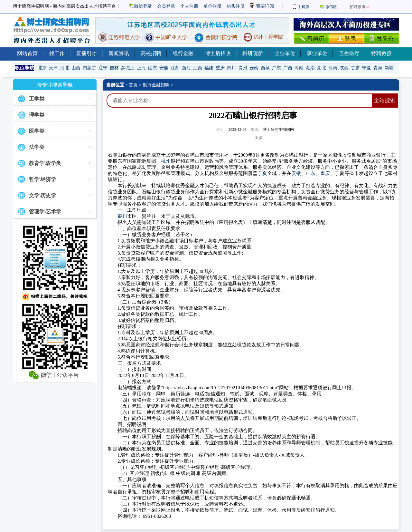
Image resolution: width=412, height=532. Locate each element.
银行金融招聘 (156, 85)
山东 (153, 68)
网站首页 (27, 53)
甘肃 (355, 68)
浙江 (186, 68)
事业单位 (317, 53)
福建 (209, 68)
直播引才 (87, 53)
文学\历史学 (42, 195)
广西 (288, 68)
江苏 (175, 68)
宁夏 (367, 68)
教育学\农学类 (45, 163)
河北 (65, 68)
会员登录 (166, 6)
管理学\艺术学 (45, 212)
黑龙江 (128, 68)
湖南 (310, 68)
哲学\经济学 (42, 179)
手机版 (304, 7)
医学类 (37, 131)
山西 (76, 68)
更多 (259, 138)
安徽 (164, 68)
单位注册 (212, 6)
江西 (198, 68)
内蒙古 (89, 68)
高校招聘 (151, 53)
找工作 (57, 53)
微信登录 (140, 6)
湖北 (322, 68)
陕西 (344, 68)
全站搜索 (385, 100)
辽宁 (103, 68)
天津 (53, 68)
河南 (333, 68)
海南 (299, 68)
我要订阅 (262, 6)
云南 (254, 68)
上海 (141, 68)
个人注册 (189, 6)
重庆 (220, 68)
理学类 (37, 115)
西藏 (265, 68)
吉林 (114, 68)
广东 (276, 68)
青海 (378, 68)
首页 (133, 85)
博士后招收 (218, 53)
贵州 (243, 68)
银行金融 (183, 53)
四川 (231, 68)
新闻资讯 (119, 53)
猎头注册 (236, 6)
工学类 (37, 99)
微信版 (331, 7)
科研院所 (253, 53)
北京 (42, 68)
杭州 (166, 161)
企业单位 (285, 53)
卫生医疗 (349, 53)
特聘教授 (381, 53)
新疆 (389, 68)
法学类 (37, 147)
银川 (122, 216)
